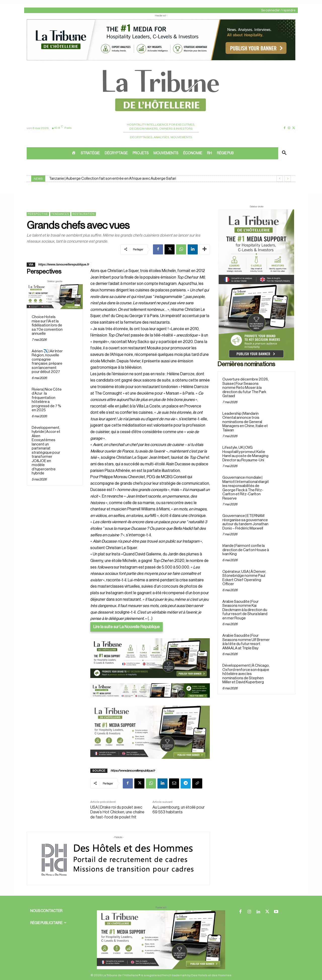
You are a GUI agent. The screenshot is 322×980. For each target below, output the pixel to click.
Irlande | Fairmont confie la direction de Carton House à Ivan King (246, 550)
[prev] (280, 179)
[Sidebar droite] (256, 285)
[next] (288, 179)
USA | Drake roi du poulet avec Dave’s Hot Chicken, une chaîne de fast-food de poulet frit (117, 812)
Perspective (38, 214)
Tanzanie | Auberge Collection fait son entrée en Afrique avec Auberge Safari (113, 179)
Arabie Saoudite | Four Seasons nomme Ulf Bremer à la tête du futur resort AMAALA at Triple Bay (246, 642)
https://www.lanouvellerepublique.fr (64, 265)
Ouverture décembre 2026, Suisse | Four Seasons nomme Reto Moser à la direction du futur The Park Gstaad (246, 388)
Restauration (84, 214)
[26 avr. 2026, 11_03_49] (150, 658)
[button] (284, 153)
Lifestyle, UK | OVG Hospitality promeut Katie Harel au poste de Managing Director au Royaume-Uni (245, 454)
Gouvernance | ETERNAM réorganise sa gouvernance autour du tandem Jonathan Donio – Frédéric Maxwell (245, 522)
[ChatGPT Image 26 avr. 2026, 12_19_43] (161, 60)
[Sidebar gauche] (55, 297)
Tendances (60, 214)
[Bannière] (150, 702)
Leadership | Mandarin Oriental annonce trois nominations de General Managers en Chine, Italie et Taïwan (245, 422)
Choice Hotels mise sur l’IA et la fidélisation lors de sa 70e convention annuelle (47, 325)
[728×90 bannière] (161, 940)
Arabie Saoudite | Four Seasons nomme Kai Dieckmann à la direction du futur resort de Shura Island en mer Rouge (245, 610)
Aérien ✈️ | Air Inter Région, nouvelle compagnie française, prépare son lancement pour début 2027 (47, 362)
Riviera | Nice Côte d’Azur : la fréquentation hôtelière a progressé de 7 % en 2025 (47, 400)
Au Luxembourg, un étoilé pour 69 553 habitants (178, 810)
